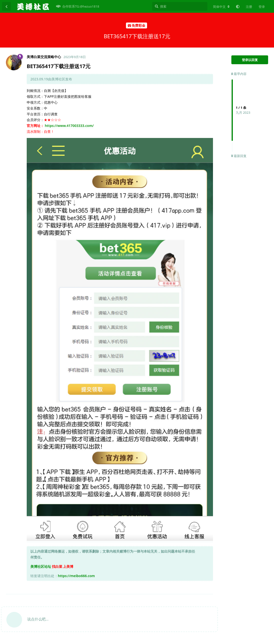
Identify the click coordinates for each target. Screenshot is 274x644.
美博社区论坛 (41, 566)
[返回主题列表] (6, 6)
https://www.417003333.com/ (69, 126)
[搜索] (180, 6)
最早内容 (239, 74)
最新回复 (239, 156)
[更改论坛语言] (221, 7)
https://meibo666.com (76, 576)
